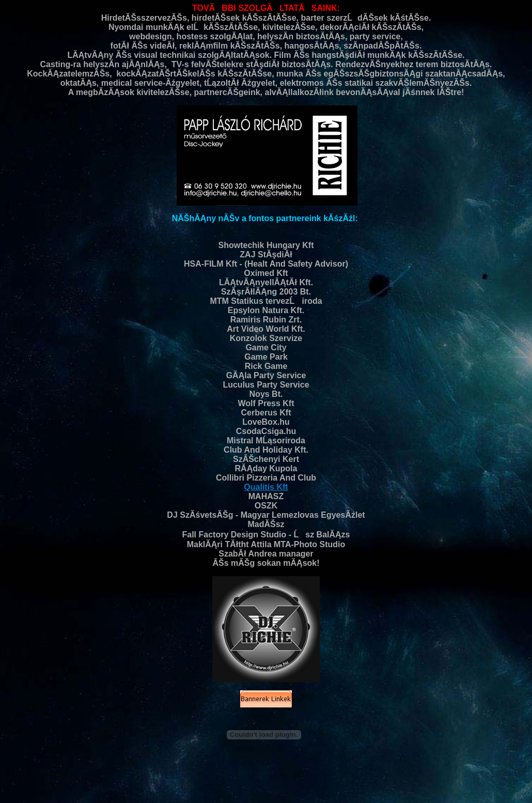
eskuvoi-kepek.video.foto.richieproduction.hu (440, 775)
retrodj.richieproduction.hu (103, 792)
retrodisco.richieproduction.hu (73, 775)
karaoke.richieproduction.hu (239, 775)
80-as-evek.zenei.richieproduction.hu (474, 769)
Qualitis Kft (266, 487)
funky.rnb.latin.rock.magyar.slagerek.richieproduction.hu (174, 786)
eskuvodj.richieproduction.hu (281, 786)
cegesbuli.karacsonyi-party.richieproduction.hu (376, 786)
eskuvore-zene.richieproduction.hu (181, 792)
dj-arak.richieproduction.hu (160, 781)
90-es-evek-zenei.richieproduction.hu (337, 792)
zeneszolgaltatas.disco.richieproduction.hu (206, 769)
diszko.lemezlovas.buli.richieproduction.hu (73, 781)
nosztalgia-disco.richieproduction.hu (158, 775)
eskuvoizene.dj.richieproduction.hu (304, 769)
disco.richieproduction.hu (120, 769)
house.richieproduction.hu (258, 792)
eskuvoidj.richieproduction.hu (473, 786)
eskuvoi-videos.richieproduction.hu (362, 781)
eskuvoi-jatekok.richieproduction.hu (451, 781)
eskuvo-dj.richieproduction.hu (49, 769)
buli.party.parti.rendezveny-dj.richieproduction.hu (256, 781)
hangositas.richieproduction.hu (423, 792)
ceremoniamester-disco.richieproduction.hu (329, 775)
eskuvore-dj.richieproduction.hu (388, 769)
